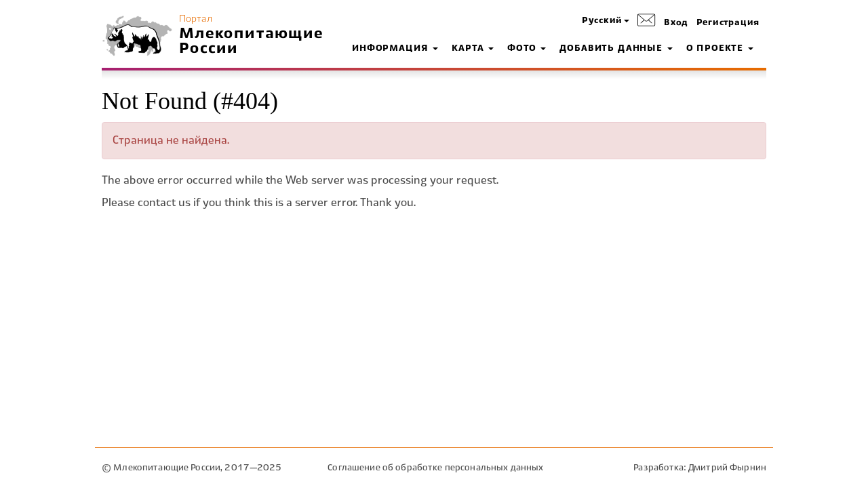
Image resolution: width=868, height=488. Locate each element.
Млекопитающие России (252, 41)
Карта (473, 49)
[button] (606, 21)
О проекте (720, 49)
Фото (527, 49)
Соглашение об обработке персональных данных (435, 468)
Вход (676, 23)
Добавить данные (616, 49)
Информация (395, 49)
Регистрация (728, 23)
